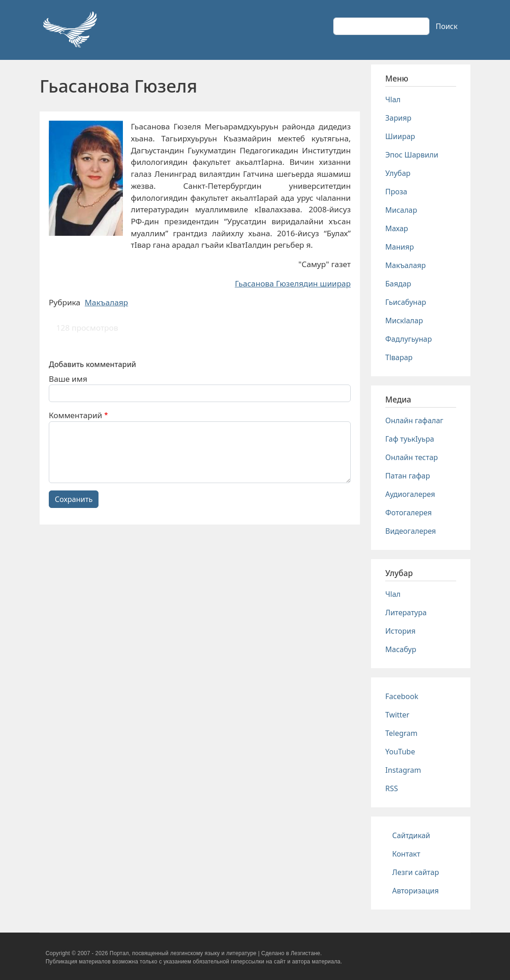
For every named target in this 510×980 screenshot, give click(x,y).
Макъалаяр (106, 302)
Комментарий (75, 415)
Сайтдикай (411, 835)
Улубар (398, 173)
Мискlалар (404, 321)
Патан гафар (408, 476)
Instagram (403, 770)
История (400, 631)
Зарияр (398, 118)
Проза (396, 192)
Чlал (393, 99)
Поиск (446, 26)
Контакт (406, 854)
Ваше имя (68, 379)
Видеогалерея (411, 531)
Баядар (398, 284)
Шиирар (400, 136)
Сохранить (74, 499)
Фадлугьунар (409, 339)
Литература (406, 612)
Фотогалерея (409, 513)
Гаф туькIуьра (410, 439)
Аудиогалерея (410, 494)
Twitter (397, 715)
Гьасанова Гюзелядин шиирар (293, 283)
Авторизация (415, 891)
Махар (397, 228)
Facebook (402, 696)
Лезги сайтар (416, 872)
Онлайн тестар (411, 457)
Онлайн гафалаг (414, 420)
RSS (392, 788)
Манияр (400, 247)
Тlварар (399, 357)
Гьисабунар (406, 302)
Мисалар (401, 210)
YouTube (400, 752)
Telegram (401, 733)
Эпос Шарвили (412, 155)
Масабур (401, 649)
